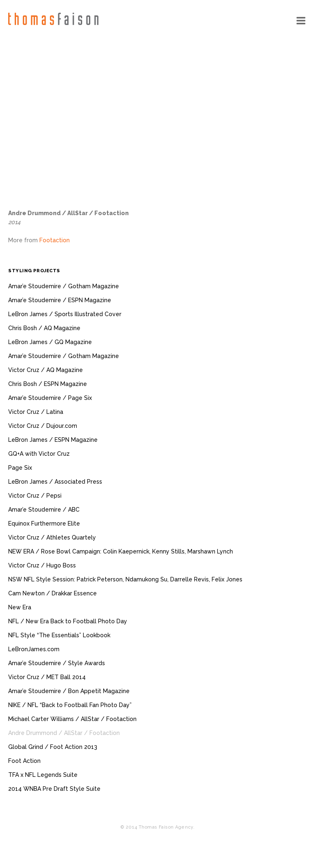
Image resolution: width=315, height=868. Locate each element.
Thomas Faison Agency (53, 19)
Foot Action (24, 761)
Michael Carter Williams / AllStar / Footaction (72, 719)
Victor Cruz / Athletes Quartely (52, 537)
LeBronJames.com (34, 649)
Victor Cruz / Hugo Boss (42, 565)
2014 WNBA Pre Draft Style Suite (54, 789)
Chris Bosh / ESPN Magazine (48, 384)
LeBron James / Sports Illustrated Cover (65, 314)
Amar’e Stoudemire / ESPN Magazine (60, 300)
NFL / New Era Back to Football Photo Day (68, 621)
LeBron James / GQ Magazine (50, 342)
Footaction (55, 240)
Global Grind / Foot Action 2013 (53, 747)
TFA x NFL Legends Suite (43, 775)
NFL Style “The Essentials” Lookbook (59, 635)
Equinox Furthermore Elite (44, 524)
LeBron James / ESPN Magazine (53, 440)
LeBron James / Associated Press (55, 482)
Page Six (20, 468)
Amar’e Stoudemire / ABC (44, 510)
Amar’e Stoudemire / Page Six (50, 398)
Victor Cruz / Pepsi (35, 496)
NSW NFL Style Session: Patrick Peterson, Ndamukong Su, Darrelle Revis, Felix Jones (125, 579)
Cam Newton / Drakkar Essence (52, 593)
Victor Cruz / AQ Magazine (46, 370)
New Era (20, 607)
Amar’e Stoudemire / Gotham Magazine (64, 286)
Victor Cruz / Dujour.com (43, 426)
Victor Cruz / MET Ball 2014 (47, 677)
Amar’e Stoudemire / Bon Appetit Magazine (69, 691)
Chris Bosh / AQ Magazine (44, 328)
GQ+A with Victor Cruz (39, 454)
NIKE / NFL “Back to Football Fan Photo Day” (70, 705)
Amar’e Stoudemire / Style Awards (57, 663)
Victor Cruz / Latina (36, 412)
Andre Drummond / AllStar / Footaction (64, 733)
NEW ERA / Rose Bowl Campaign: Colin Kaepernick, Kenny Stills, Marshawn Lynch (121, 551)
